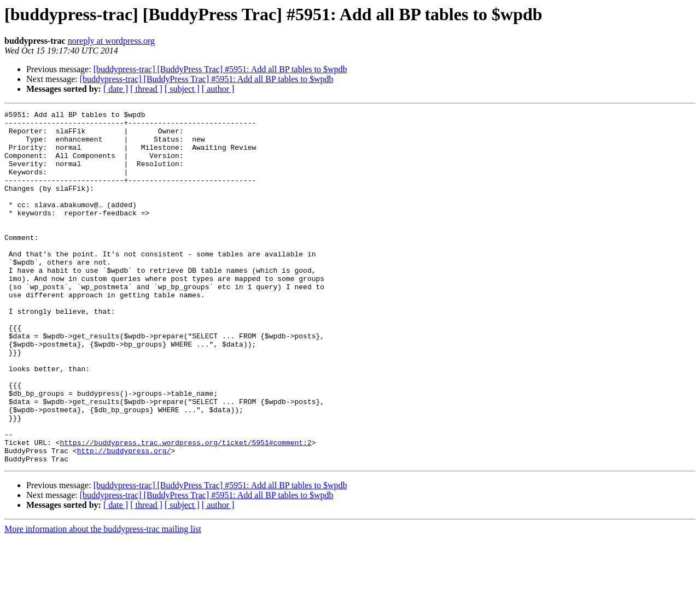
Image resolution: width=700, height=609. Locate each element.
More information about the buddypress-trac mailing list (103, 599)
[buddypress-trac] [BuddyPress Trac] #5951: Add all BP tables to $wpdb (220, 69)
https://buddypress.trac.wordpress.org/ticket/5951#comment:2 (185, 510)
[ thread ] (146, 89)
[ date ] (116, 89)
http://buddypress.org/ (124, 519)
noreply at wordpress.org (111, 41)
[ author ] (218, 89)
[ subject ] (182, 89)
